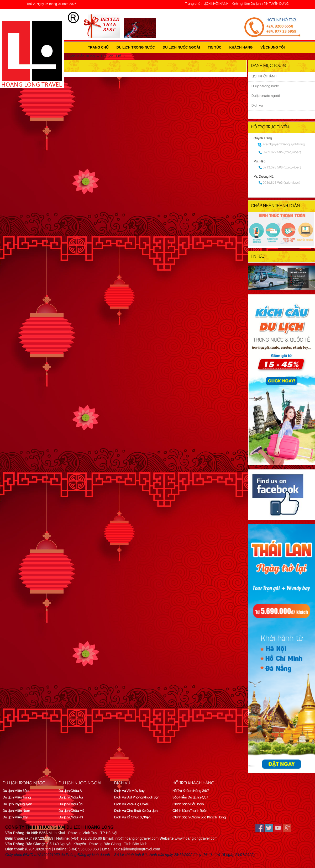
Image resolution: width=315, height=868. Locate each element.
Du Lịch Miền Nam (16, 811)
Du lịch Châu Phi (71, 817)
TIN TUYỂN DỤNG (276, 4)
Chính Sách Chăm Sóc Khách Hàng (199, 817)
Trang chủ (193, 4)
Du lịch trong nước (136, 47)
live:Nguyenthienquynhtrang (284, 144)
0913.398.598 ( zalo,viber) (282, 168)
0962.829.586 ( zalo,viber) (282, 152)
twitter (269, 828)
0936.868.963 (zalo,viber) (281, 183)
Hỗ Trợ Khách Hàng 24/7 (191, 791)
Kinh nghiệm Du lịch (246, 4)
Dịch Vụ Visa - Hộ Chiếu (132, 804)
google (287, 828)
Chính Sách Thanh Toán (190, 811)
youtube (278, 828)
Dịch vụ (257, 106)
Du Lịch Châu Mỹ (71, 811)
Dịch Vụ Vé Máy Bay (129, 791)
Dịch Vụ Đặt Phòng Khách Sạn (137, 798)
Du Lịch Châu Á (70, 791)
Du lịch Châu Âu (71, 798)
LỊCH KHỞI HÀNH (216, 4)
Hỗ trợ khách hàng (193, 783)
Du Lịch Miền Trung (79, 56)
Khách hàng (241, 47)
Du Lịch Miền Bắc (16, 791)
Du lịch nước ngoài (181, 47)
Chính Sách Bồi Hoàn (188, 804)
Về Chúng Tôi (272, 47)
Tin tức (215, 47)
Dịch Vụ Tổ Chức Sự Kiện (132, 817)
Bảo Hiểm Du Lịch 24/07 (190, 798)
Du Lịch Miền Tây (15, 817)
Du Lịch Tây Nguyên (17, 804)
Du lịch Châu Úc (71, 804)
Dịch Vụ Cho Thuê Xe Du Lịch (136, 811)
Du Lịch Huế (111, 56)
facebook (260, 828)
